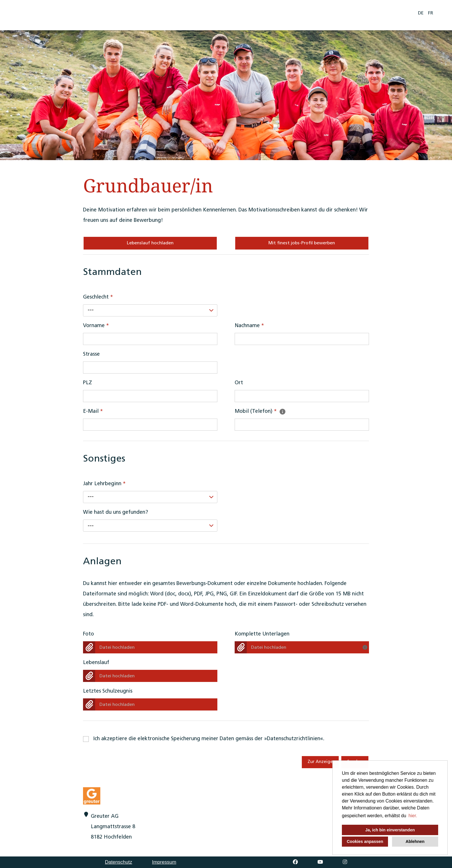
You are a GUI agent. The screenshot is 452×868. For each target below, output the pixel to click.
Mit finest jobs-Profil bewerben (302, 243)
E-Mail (93, 411)
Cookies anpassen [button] (365, 841)
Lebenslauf (96, 663)
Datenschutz (119, 862)
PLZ (87, 383)
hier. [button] (413, 816)
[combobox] (150, 310)
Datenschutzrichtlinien (294, 739)
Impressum (164, 862)
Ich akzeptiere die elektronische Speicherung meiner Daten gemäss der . (209, 739)
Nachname (249, 326)
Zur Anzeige (320, 762)
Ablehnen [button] (415, 841)
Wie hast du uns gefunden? (116, 512)
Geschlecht (98, 297)
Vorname (96, 326)
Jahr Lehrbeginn (104, 484)
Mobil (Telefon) (260, 411)
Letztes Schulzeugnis (108, 691)
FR (431, 13)
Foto (88, 634)
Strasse (91, 354)
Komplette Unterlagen (262, 634)
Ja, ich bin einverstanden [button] (390, 830)
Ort (239, 383)
